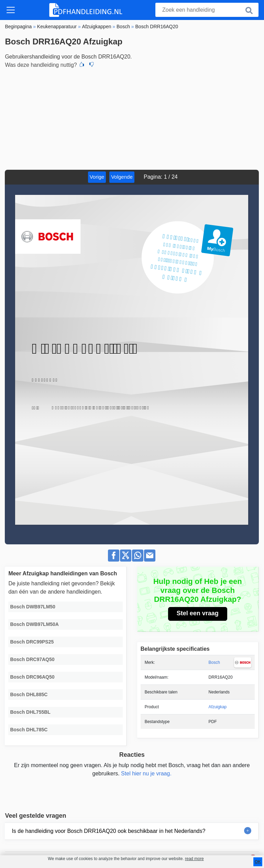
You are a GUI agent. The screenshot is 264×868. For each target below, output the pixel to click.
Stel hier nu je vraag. (146, 773)
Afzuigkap (218, 707)
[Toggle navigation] (11, 10)
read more (194, 859)
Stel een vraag (198, 613)
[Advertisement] (132, 118)
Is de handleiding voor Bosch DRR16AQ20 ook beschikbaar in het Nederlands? (108, 831)
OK (258, 862)
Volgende (122, 177)
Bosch (214, 662)
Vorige (97, 177)
